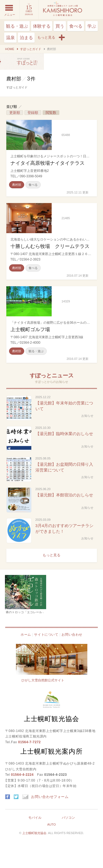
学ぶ (92, 26)
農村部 (22, 62)
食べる (76, 26)
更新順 (15, 113)
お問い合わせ (72, 635)
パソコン (68, 818)
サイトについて (46, 635)
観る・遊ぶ (17, 26)
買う (60, 26)
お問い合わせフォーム (45, 797)
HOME (10, 49)
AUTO (51, 824)
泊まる (26, 38)
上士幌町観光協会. (35, 833)
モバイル (35, 818)
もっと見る (51, 555)
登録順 (33, 113)
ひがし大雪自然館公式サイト (43, 680)
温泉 (10, 38)
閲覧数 (51, 113)
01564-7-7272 (29, 742)
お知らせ (87, 416)
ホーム (26, 635)
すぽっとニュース (52, 375)
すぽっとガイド (31, 49)
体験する (42, 26)
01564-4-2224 (22, 775)
